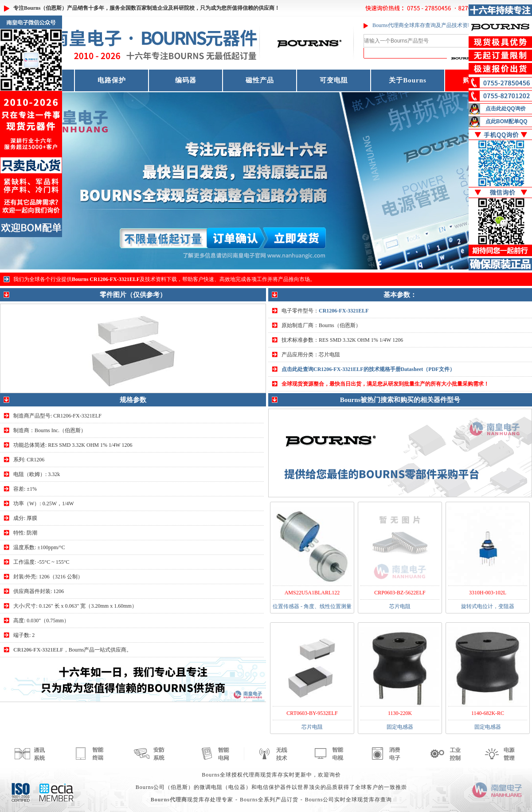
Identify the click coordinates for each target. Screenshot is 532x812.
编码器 (186, 80)
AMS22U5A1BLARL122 (312, 593)
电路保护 (112, 80)
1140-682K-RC (488, 713)
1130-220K (400, 713)
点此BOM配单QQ (507, 121)
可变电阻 (334, 80)
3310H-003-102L (488, 593)
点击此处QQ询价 (506, 109)
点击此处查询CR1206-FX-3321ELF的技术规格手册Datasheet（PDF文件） (368, 369)
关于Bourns (408, 80)
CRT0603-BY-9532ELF (312, 713)
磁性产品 (260, 80)
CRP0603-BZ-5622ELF (400, 593)
